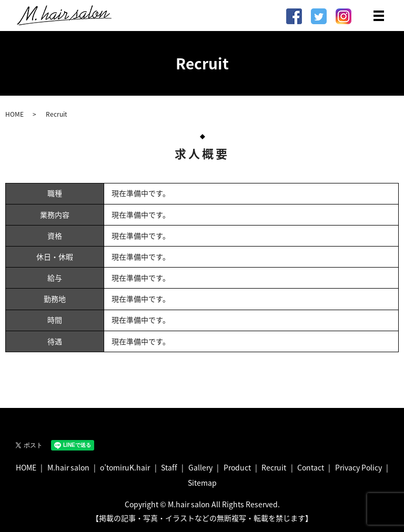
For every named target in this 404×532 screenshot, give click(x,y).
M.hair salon (68, 467)
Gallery (200, 467)
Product (237, 467)
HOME (14, 114)
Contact (311, 467)
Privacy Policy (358, 467)
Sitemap (202, 483)
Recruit (274, 467)
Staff (169, 467)
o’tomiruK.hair (125, 467)
